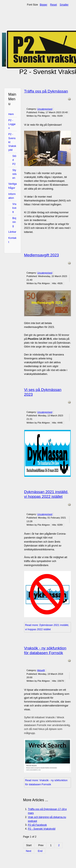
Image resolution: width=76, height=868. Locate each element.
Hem (11, 114)
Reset (53, 5)
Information (12, 196)
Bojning (14, 222)
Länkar (12, 232)
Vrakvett (14, 208)
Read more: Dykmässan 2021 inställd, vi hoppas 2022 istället (47, 627)
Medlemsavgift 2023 (42, 255)
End (40, 851)
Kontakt (12, 240)
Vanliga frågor (13, 186)
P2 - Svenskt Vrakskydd (12, 142)
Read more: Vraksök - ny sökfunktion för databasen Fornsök (46, 782)
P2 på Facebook (37, 825)
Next (29, 851)
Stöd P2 (14, 160)
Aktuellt (41, 670)
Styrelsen (14, 174)
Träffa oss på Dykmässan (46, 91)
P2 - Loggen (12, 124)
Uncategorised (45, 109)
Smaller (64, 5)
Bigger (43, 5)
